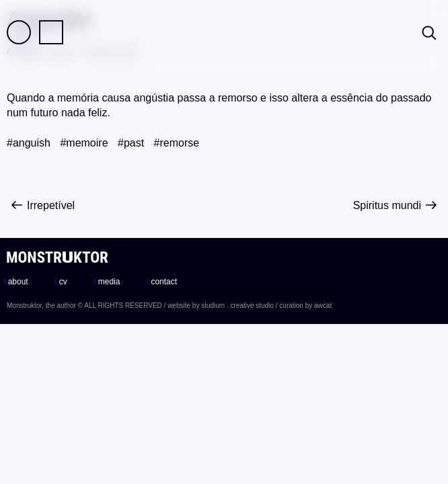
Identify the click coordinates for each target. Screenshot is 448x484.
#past (131, 143)
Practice (51, 32)
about (16, 282)
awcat (323, 306)
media (107, 282)
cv (61, 282)
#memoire (84, 143)
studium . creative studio (237, 306)
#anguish (29, 143)
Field (19, 32)
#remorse (177, 143)
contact (162, 282)
